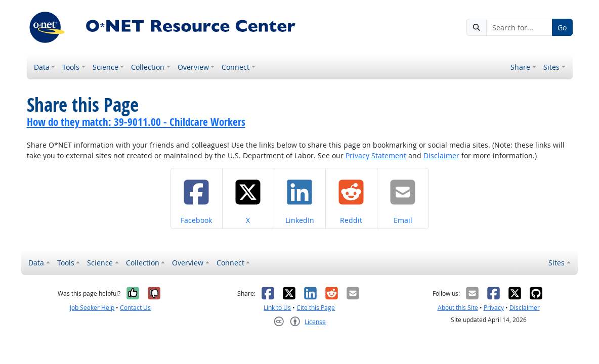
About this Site (458, 308)
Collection (148, 67)
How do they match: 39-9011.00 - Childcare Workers (136, 122)
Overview (193, 67)
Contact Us (135, 308)
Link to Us (277, 308)
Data (42, 67)
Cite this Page (316, 308)
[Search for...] (519, 27)
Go (562, 28)
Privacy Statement (376, 155)
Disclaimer (441, 155)
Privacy (494, 308)
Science (105, 67)
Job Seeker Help (92, 308)
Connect (236, 67)
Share (520, 67)
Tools (71, 67)
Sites (551, 67)
